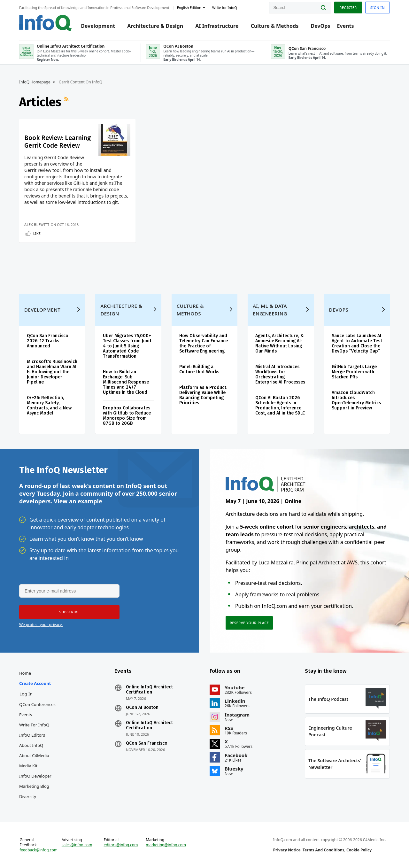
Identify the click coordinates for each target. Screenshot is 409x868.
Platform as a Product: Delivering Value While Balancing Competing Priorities (203, 395)
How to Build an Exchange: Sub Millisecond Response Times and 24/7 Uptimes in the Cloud (126, 382)
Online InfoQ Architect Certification (149, 690)
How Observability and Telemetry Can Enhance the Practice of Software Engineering (204, 343)
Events (345, 26)
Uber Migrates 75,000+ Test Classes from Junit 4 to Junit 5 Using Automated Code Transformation (127, 346)
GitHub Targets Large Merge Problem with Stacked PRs (354, 372)
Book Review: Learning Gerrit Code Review (58, 142)
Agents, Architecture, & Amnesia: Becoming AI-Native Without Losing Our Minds (279, 343)
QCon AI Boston (142, 708)
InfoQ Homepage (35, 82)
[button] (69, 612)
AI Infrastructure (217, 26)
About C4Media (34, 756)
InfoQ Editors (32, 735)
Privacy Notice (287, 850)
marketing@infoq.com (166, 845)
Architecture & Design (155, 26)
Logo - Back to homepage (46, 23)
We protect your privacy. (41, 625)
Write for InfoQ (34, 725)
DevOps (320, 26)
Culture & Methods (275, 26)
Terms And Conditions (324, 850)
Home (25, 673)
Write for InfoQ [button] (225, 8)
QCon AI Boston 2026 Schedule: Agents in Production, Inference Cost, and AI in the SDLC (280, 405)
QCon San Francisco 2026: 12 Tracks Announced (48, 341)
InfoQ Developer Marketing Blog (35, 781)
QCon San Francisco (147, 743)
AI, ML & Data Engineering (270, 310)
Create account (35, 683)
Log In (26, 694)
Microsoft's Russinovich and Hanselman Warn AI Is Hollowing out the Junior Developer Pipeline (52, 372)
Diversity (28, 796)
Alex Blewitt (37, 225)
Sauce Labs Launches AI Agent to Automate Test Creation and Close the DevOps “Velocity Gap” (357, 343)
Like (37, 233)
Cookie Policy (359, 850)
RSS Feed (67, 102)
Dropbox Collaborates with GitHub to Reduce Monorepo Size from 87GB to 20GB (127, 416)
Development (98, 26)
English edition (189, 8)
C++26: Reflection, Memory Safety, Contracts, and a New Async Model (49, 405)
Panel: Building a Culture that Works (199, 369)
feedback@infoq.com (39, 850)
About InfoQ (31, 745)
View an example (78, 501)
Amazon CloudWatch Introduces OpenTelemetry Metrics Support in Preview (356, 400)
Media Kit (28, 766)
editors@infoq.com (121, 845)
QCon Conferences (37, 704)
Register (348, 8)
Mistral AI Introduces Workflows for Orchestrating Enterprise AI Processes (280, 374)
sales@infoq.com (77, 845)
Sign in (378, 8)
